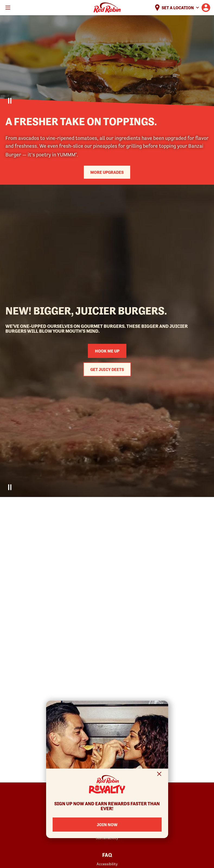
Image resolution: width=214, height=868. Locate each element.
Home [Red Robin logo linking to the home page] (107, 8)
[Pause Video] (10, 101)
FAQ (107, 855)
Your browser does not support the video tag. (107, 63)
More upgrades (107, 172)
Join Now (107, 825)
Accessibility (107, 864)
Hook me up (107, 351)
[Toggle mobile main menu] (8, 8)
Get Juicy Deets (107, 369)
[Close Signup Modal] (159, 775)
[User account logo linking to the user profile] (206, 8)
